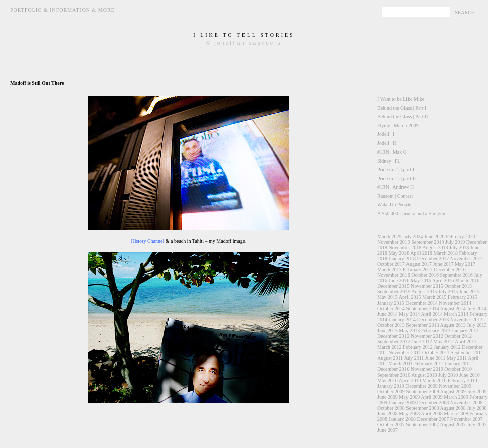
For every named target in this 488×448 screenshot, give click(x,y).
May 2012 (443, 342)
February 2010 (463, 380)
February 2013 (436, 330)
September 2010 (394, 375)
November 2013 (467, 319)
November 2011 (404, 353)
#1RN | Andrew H (395, 187)
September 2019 (427, 242)
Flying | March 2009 (398, 126)
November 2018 (405, 247)
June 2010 (470, 375)
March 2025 (390, 236)
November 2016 (394, 275)
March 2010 (434, 380)
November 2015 (427, 286)
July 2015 (448, 292)
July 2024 (413, 236)
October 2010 (458, 369)
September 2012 (394, 342)
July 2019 (455, 242)
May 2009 (409, 397)
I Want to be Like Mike (401, 99)
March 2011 (400, 364)
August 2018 (435, 247)
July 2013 (477, 325)
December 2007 (433, 419)
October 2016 (425, 275)
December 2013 (433, 319)
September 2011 (467, 353)
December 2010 (393, 369)
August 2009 (453, 391)
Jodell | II (387, 143)
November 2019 (394, 242)
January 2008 (402, 419)
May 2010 (388, 380)
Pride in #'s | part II (396, 178)
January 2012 (447, 347)
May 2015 (388, 297)
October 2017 (391, 264)
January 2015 (391, 303)
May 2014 (409, 314)
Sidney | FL (389, 161)
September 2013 (422, 325)
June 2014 (388, 314)
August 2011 (390, 358)
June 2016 (399, 281)
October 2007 (391, 425)
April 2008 (432, 414)
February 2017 (418, 270)
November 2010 (427, 369)
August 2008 (453, 408)
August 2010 (424, 375)
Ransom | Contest (395, 196)
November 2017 (467, 258)
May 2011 (457, 358)
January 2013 (465, 330)
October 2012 (458, 336)
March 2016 (468, 281)
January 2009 (402, 402)
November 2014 (455, 303)
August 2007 (453, 425)
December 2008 (433, 402)
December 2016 (450, 270)
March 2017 (390, 270)
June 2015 (470, 292)
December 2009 (422, 386)
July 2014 (477, 308)
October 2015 (458, 286)
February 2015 (463, 297)
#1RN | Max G (392, 152)
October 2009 (391, 391)
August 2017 (419, 264)
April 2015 (410, 297)
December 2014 (422, 303)
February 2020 (461, 236)
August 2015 (424, 292)
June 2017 (443, 264)
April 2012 (466, 342)
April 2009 (432, 397)
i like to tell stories (244, 35)
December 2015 (393, 286)
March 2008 (456, 414)
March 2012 (390, 347)
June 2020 (434, 236)
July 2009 (477, 391)
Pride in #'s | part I (396, 169)
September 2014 (422, 308)
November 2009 (455, 386)
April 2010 (410, 380)
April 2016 (443, 281)
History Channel (147, 241)
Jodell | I (386, 134)
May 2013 (409, 330)
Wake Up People (394, 205)
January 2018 (402, 258)
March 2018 (445, 253)
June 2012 (422, 342)
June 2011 (435, 358)
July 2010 (448, 375)
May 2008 (409, 414)
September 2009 (422, 391)
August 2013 (453, 325)
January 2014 (402, 319)
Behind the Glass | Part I (402, 108)
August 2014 (453, 308)
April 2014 (432, 314)
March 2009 (456, 397)
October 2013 (391, 325)
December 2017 (433, 258)
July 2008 (477, 408)
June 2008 (388, 414)
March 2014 (456, 314)
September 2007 (422, 425)
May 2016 (421, 281)
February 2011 (429, 364)
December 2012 (393, 336)
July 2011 (414, 358)
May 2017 (465, 264)
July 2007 (477, 425)
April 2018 (421, 253)
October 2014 (391, 308)
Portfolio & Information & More (62, 10)
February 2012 (418, 347)
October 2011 (436, 353)
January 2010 (391, 386)
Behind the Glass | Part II (403, 117)
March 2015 (434, 297)
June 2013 (388, 330)
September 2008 (422, 408)
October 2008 (391, 408)
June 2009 (388, 397)
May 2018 (399, 253)
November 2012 (427, 336)
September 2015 (394, 292)
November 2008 (467, 402)
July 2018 (459, 247)
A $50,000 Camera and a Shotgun (411, 214)
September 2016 (456, 275)
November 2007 (467, 419)
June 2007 (388, 430)
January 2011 (458, 364)
